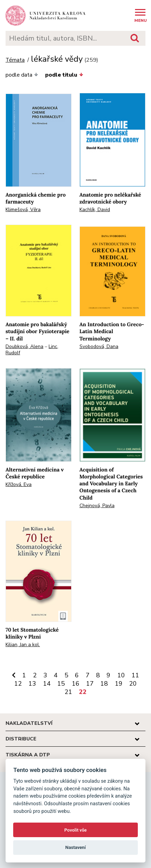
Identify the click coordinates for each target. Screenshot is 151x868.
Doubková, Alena (24, 346)
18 (104, 684)
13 (32, 684)
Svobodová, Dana (99, 346)
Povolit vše (75, 830)
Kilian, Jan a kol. (23, 645)
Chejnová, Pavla (97, 506)
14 (47, 684)
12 (18, 684)
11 (135, 675)
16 (76, 684)
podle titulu (64, 75)
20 (133, 684)
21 (68, 692)
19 (119, 684)
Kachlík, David (95, 210)
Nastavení (75, 847)
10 (121, 675)
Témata (15, 60)
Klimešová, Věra (23, 210)
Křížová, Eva (19, 484)
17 (90, 684)
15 (61, 684)
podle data (22, 75)
